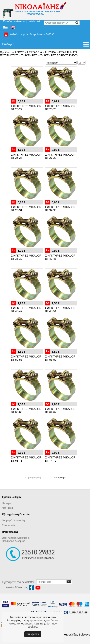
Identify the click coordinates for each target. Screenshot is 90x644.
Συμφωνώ (33, 634)
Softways (84, 635)
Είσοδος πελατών (14, 21)
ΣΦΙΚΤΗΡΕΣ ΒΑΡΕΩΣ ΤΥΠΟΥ (59, 55)
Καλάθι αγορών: (32, 34)
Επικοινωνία (8, 525)
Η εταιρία (7, 503)
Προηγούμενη (33, 478)
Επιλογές (8, 44)
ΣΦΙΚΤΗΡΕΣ (29, 55)
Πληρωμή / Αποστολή (13, 521)
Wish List (34, 21)
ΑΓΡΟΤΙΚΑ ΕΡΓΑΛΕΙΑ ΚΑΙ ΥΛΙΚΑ (35, 52)
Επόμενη (60, 478)
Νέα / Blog (7, 508)
